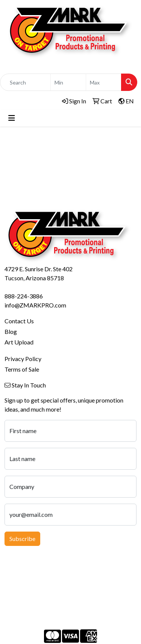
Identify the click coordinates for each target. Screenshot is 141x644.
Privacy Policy (23, 359)
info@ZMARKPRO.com (35, 305)
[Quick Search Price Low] (68, 82)
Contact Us (19, 321)
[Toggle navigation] (12, 118)
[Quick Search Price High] (104, 82)
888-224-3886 (24, 296)
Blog (11, 331)
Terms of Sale (22, 369)
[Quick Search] (25, 82)
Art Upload (19, 342)
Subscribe (22, 539)
